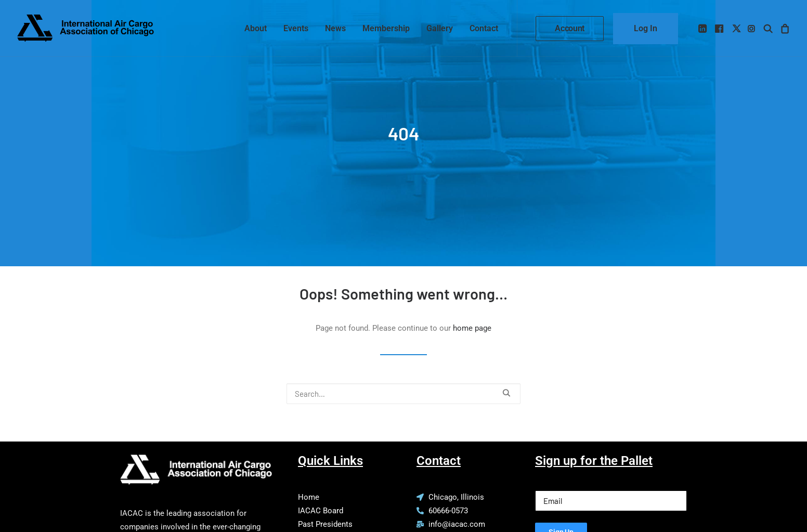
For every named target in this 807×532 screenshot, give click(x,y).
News (335, 28)
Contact (484, 28)
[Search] (404, 377)
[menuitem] (256, 28)
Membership (386, 28)
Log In (646, 28)
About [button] (256, 28)
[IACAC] (86, 28)
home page (472, 312)
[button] (703, 28)
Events (296, 28)
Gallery (440, 28)
